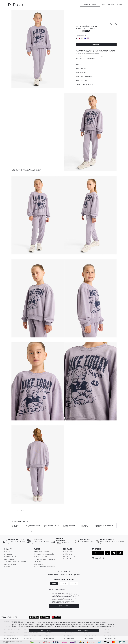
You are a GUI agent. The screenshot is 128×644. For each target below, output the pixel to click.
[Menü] (5, 5)
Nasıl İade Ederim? (40, 557)
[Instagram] (114, 553)
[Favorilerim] (111, 5)
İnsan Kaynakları (10, 557)
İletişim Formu (67, 554)
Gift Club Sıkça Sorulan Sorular (44, 559)
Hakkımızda (8, 554)
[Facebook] (101, 553)
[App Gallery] (56, 617)
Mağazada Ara (81, 69)
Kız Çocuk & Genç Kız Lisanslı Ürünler (104, 526)
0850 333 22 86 (67, 558)
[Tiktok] (120, 553)
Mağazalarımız (68, 552)
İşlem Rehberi (38, 562)
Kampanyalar (38, 564)
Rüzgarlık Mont (29, 638)
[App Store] (34, 617)
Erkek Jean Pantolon (11, 638)
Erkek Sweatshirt (90, 638)
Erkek (64, 584)
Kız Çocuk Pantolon (85, 526)
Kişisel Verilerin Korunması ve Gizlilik (46, 567)
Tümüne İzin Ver (82, 630)
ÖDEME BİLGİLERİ (81, 81)
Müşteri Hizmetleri (69, 557)
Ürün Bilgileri (81, 73)
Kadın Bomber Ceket (110, 638)
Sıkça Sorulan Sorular (41, 552)
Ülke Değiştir (100, 558)
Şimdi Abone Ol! (64, 606)
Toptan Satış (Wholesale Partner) (15, 562)
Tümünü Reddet (46, 630)
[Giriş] (104, 5)
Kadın (54, 583)
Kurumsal (8, 552)
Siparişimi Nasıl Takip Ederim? (44, 554)
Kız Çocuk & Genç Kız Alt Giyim (51, 526)
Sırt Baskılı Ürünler (15, 526)
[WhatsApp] (95, 553)
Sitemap (7, 567)
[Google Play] (45, 617)
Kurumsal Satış (9, 559)
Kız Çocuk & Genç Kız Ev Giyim (33, 526)
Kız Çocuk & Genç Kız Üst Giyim (69, 526)
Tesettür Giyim (49, 638)
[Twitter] (107, 553)
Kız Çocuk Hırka (69, 638)
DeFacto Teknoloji (10, 564)
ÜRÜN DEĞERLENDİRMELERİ (84, 77)
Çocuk (74, 584)
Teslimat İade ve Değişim (84, 85)
